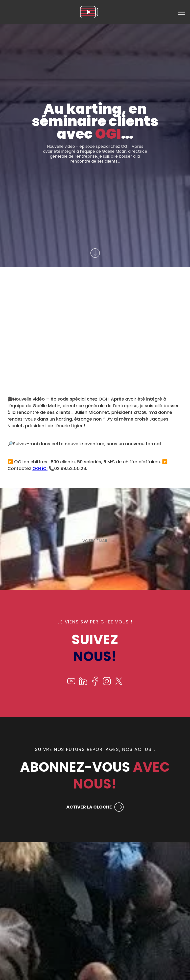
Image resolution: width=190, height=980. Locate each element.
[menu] (181, 12)
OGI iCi (40, 468)
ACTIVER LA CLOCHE (89, 807)
